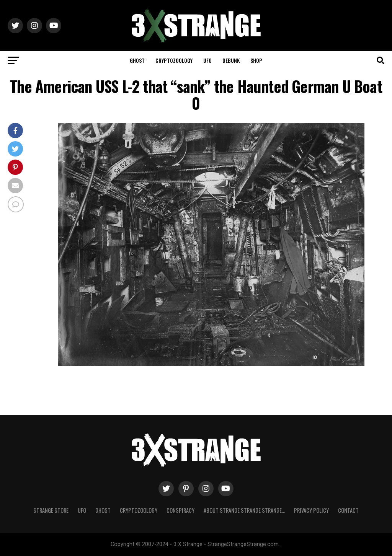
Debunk (231, 60)
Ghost (137, 60)
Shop (256, 60)
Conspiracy (180, 510)
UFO (207, 60)
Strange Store (51, 510)
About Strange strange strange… (244, 510)
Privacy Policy (311, 510)
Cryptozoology (174, 60)
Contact (348, 510)
